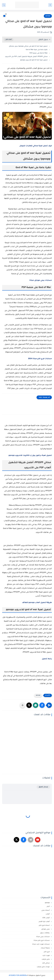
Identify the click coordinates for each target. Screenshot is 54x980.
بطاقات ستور (45, 933)
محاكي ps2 (46, 963)
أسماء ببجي (46, 910)
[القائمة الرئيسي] (50, 5)
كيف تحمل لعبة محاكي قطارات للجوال (36, 146)
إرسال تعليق (43, 787)
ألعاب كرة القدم (44, 922)
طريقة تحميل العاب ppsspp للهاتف (37, 603)
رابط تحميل (47, 659)
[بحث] (4, 5)
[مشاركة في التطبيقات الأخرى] (23, 705)
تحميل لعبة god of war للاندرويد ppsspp (34, 60)
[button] (42, 705)
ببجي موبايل (46, 929)
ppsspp (48, 16)
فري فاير (47, 952)
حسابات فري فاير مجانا (42, 941)
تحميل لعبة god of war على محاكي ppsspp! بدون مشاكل (28, 46)
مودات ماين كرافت (43, 967)
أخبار (48, 907)
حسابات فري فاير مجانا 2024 (40, 359)
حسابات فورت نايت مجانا (41, 944)
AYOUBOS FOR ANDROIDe (18, 976)
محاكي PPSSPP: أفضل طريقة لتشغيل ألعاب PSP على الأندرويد (26, 57)
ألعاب (48, 914)
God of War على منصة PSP (39, 53)
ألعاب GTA (46, 918)
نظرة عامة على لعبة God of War (37, 50)
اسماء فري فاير (44, 925)
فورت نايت (46, 956)
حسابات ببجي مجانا (43, 937)
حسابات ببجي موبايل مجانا (41, 280)
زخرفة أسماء (45, 948)
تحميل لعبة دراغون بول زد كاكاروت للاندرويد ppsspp (30, 456)
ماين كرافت (46, 959)
